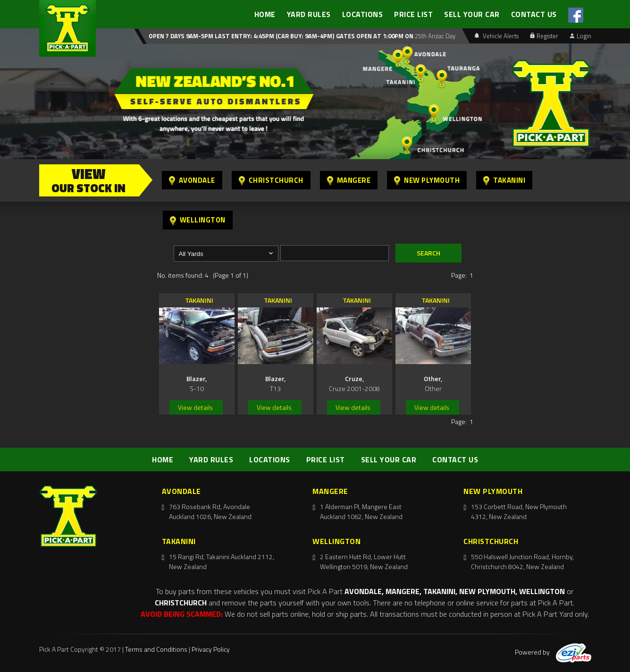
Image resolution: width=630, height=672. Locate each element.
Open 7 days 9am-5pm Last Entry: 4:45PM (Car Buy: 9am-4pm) (241, 36)
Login (580, 36)
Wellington (198, 220)
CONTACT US (534, 14)
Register (544, 36)
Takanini (504, 180)
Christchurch (271, 180)
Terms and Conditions (156, 649)
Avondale (192, 180)
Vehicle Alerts (496, 36)
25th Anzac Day (434, 36)
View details (195, 407)
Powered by (553, 652)
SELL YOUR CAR (472, 14)
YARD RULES (309, 14)
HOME (265, 14)
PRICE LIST (413, 14)
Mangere (349, 180)
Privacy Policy (211, 649)
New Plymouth (427, 180)
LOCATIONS (363, 14)
